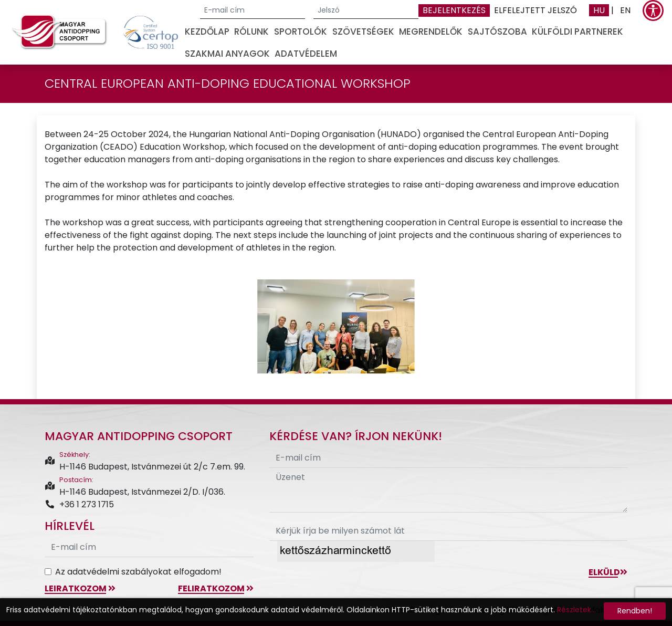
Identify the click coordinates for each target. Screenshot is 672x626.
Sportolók (301, 32)
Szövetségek (363, 32)
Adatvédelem (306, 54)
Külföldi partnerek (577, 32)
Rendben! (635, 611)
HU (599, 10)
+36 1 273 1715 (79, 504)
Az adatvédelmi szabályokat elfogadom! (138, 572)
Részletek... (576, 610)
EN (625, 10)
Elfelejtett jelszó (535, 10)
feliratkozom (216, 588)
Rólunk (251, 32)
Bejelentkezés (454, 10)
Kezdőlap (207, 32)
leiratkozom (80, 588)
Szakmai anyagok (227, 54)
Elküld (608, 572)
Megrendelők (431, 32)
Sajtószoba (497, 32)
